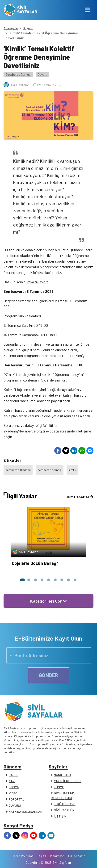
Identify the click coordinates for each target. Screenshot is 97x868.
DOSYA (14, 787)
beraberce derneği (50, 470)
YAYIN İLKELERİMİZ (68, 781)
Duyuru (28, 28)
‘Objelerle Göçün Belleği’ (35, 563)
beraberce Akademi (18, 470)
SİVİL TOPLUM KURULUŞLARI (63, 795)
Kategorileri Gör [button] (48, 601)
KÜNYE (59, 787)
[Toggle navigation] (87, 10)
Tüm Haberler (80, 497)
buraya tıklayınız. (36, 282)
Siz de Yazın (77, 856)
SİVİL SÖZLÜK (64, 810)
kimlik (72, 470)
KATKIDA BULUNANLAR (25, 811)
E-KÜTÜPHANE (65, 804)
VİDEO (13, 793)
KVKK (42, 856)
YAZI (12, 781)
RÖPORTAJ (17, 799)
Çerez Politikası (23, 856)
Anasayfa (11, 28)
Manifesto (57, 856)
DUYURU (15, 805)
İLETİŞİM (60, 816)
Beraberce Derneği (18, 74)
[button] (22, 580)
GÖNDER (49, 675)
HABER (14, 775)
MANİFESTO (62, 775)
